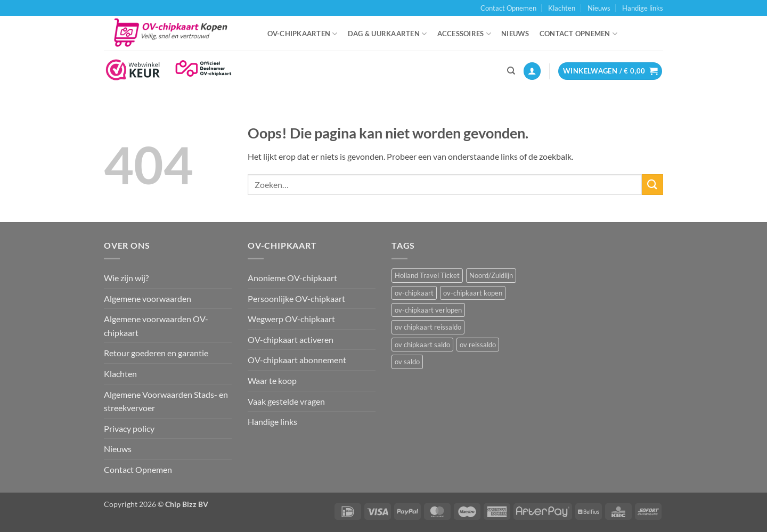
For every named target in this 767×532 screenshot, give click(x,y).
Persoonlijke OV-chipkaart (296, 298)
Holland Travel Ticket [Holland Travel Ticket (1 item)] (427, 275)
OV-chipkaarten (303, 34)
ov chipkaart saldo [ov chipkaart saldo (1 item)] (422, 345)
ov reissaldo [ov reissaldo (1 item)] (478, 345)
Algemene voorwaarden (148, 298)
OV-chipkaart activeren (291, 339)
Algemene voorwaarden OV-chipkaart (156, 326)
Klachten (562, 8)
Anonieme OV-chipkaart (292, 278)
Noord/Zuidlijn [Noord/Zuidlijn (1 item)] (491, 275)
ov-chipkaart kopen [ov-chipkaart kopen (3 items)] (473, 293)
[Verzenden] (652, 185)
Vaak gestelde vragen (286, 401)
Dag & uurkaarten (387, 34)
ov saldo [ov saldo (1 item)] (407, 362)
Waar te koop (272, 380)
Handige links (643, 8)
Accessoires (464, 34)
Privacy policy (129, 428)
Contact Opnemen (508, 8)
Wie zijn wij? (126, 278)
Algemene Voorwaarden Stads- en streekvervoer (166, 401)
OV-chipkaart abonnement (297, 360)
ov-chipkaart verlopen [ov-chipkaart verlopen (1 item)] (428, 310)
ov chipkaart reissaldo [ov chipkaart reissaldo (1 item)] (428, 327)
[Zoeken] (511, 71)
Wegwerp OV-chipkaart (291, 319)
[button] (532, 71)
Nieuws (599, 8)
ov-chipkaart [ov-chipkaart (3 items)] (414, 293)
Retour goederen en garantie (156, 353)
